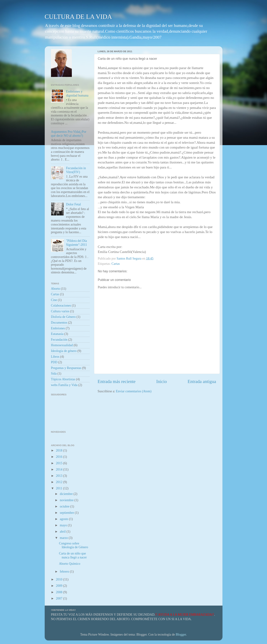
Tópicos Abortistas (63, 379)
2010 (60, 579)
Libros (55, 357)
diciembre (67, 494)
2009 (60, 586)
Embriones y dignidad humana (77, 93)
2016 (60, 457)
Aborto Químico (70, 564)
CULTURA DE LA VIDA (78, 17)
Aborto (56, 289)
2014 (60, 469)
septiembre (67, 513)
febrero (65, 572)
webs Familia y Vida (64, 385)
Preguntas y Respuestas (66, 368)
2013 (60, 476)
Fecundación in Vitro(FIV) (76, 170)
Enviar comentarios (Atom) (134, 391)
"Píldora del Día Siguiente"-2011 (77, 243)
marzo (64, 538)
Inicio (162, 381)
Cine (54, 300)
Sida (54, 373)
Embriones (58, 328)
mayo (64, 525)
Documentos (59, 323)
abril (63, 532)
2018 (60, 450)
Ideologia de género (64, 351)
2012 (60, 482)
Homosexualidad (62, 345)
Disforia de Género (63, 317)
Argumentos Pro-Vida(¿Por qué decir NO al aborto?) (69, 134)
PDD (54, 362)
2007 (60, 598)
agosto (64, 519)
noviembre (67, 500)
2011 (59, 488)
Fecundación (59, 340)
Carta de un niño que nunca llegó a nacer (73, 555)
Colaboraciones (61, 305)
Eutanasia (57, 334)
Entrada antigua (202, 381)
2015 (60, 463)
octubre (65, 506)
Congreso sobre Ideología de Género (73, 545)
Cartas (116, 264)
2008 (60, 592)
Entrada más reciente (117, 381)
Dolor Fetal (74, 204)
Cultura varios (60, 311)
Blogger (181, 634)
